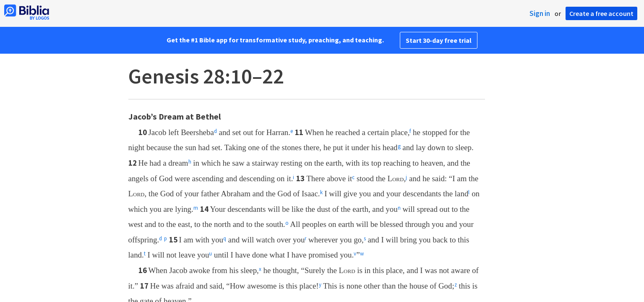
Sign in (540, 13)
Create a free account (601, 13)
